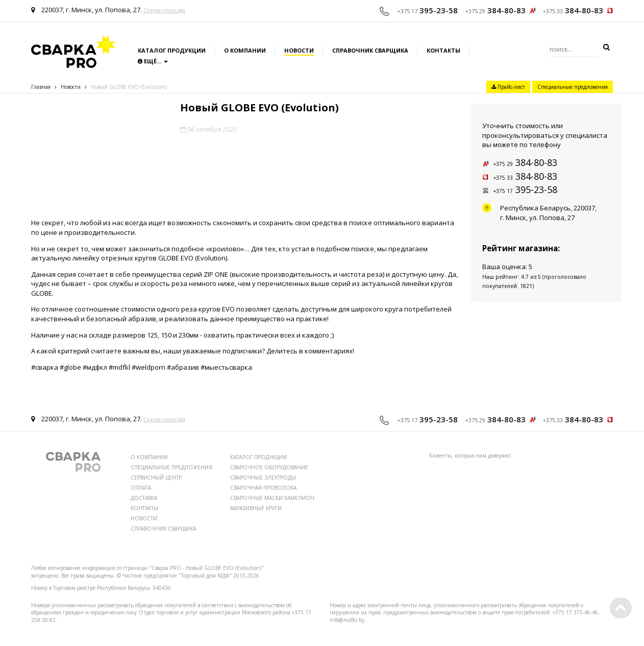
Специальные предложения (573, 87)
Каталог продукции (172, 50)
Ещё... (153, 61)
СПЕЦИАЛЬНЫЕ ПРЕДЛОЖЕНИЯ (171, 467)
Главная (41, 87)
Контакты (443, 50)
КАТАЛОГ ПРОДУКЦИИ (258, 457)
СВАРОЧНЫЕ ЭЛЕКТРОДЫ (263, 477)
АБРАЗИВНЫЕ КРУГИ (256, 508)
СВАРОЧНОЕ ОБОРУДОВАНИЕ (269, 467)
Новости (299, 50)
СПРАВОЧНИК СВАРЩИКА (163, 529)
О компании (245, 50)
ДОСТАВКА (144, 498)
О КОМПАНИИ (149, 457)
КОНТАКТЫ (144, 508)
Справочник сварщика (370, 50)
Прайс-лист (508, 87)
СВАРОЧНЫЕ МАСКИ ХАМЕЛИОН (272, 498)
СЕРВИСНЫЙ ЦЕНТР (156, 477)
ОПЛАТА (141, 488)
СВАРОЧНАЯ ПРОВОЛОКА (263, 488)
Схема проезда (164, 10)
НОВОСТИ (144, 518)
